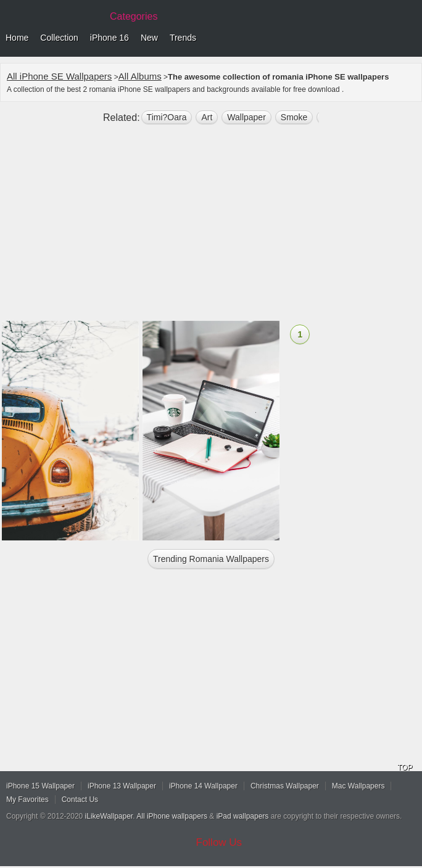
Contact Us (80, 800)
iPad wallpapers (243, 816)
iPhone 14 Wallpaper (203, 786)
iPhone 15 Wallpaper (40, 786)
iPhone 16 (110, 38)
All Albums (140, 76)
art (207, 117)
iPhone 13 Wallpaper (122, 786)
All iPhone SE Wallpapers (59, 76)
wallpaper (246, 117)
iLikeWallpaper (109, 816)
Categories (134, 16)
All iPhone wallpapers (172, 816)
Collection (59, 38)
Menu (410, 38)
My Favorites (27, 800)
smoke (294, 117)
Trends (183, 38)
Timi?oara (167, 117)
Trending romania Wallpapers (211, 559)
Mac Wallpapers (358, 786)
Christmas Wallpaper (285, 786)
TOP (405, 767)
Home (17, 38)
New (149, 38)
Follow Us (219, 842)
